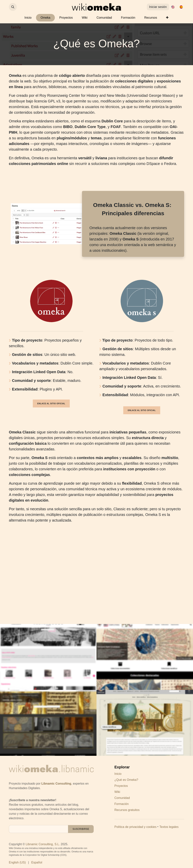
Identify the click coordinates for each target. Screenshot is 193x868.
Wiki (117, 792)
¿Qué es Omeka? (126, 780)
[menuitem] (173, 7)
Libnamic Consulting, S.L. (43, 844)
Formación (122, 804)
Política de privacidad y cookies (135, 827)
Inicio (118, 774)
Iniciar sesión (158, 7)
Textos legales (169, 827)
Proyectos (121, 786)
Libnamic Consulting (56, 784)
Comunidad (122, 798)
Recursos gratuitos (127, 810)
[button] (13, 7)
